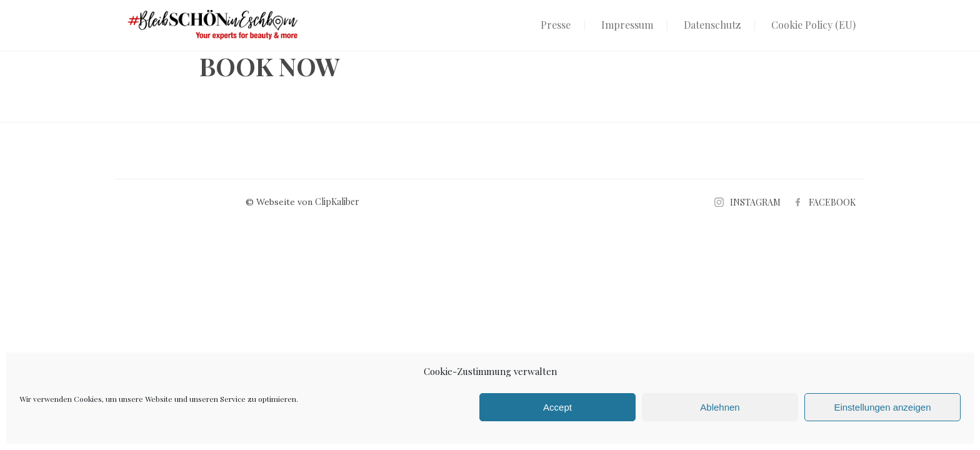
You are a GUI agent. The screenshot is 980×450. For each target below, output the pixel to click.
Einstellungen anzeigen (882, 407)
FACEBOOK (832, 202)
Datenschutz (712, 25)
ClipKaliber (337, 202)
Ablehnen (720, 407)
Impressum (627, 25)
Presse (556, 25)
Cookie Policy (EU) (813, 25)
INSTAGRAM (755, 202)
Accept (557, 407)
